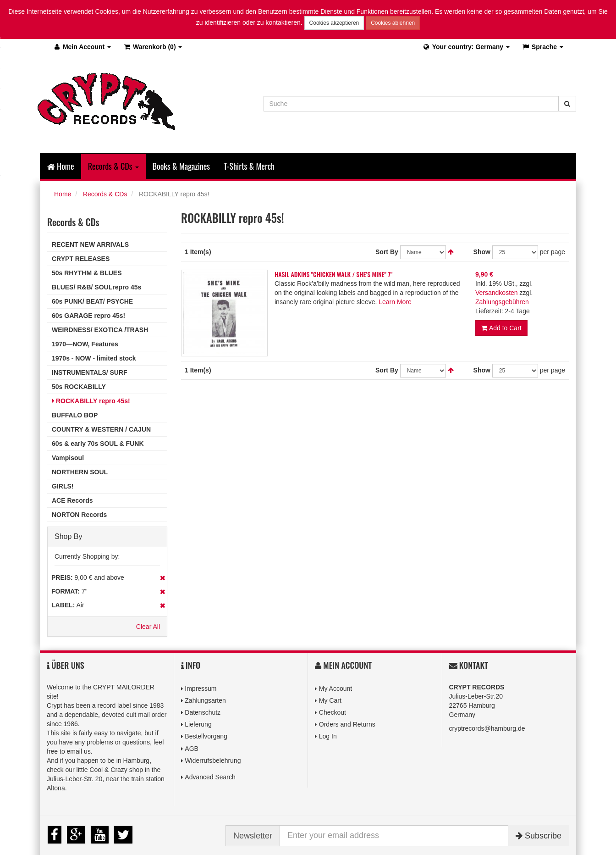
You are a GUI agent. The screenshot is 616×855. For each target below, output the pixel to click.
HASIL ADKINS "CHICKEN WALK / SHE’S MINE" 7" (334, 274)
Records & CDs (105, 194)
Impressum (201, 688)
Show (482, 252)
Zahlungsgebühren (502, 302)
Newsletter (253, 836)
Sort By (387, 252)
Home (61, 166)
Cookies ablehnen (393, 23)
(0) (152, 47)
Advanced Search (210, 777)
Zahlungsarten (205, 700)
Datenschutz (203, 712)
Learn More (395, 302)
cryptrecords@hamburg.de (487, 728)
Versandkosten (497, 293)
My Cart (330, 700)
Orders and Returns (347, 724)
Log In (328, 736)
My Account (335, 688)
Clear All (148, 627)
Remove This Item (162, 578)
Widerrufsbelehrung (213, 761)
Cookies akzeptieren (334, 23)
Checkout (333, 712)
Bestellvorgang (206, 736)
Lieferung (198, 724)
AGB (192, 749)
